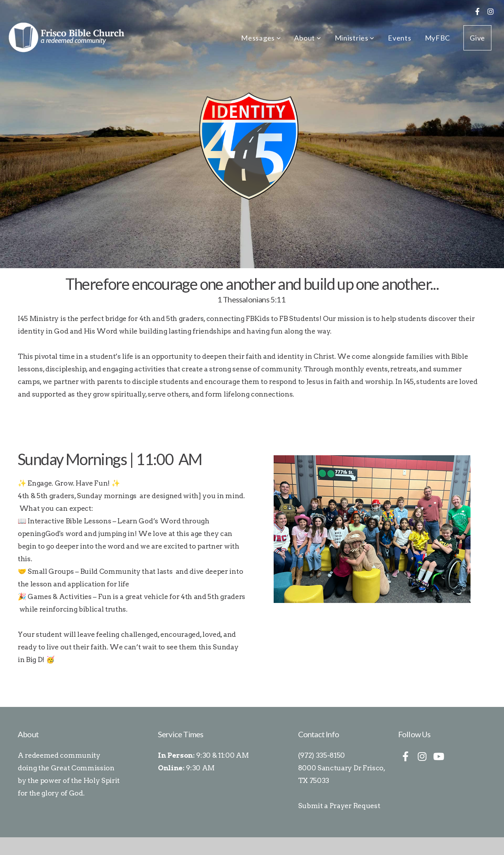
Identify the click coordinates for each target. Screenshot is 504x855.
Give (477, 38)
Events (399, 38)
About (308, 38)
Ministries (355, 38)
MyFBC (438, 38)
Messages (261, 38)
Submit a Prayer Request (339, 806)
